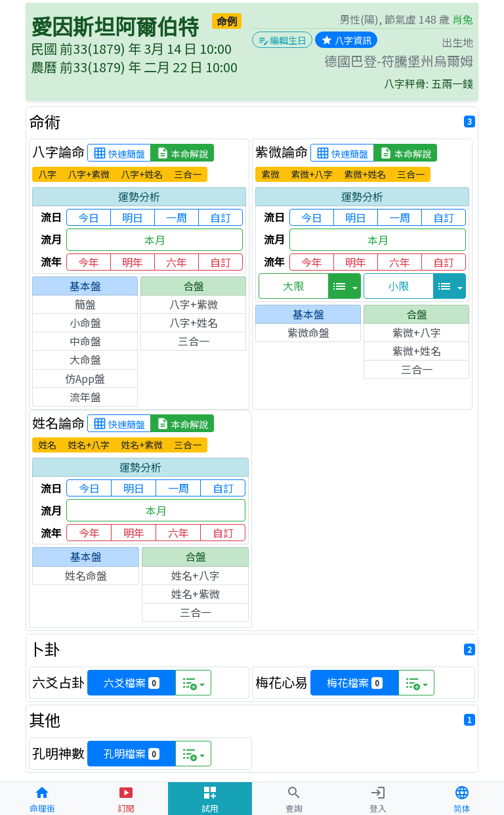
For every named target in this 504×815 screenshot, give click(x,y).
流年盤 (85, 397)
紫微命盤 (308, 332)
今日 (89, 217)
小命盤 (85, 322)
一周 (177, 217)
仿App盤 (85, 378)
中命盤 (85, 341)
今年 (89, 262)
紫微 (270, 174)
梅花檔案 (355, 682)
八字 (47, 174)
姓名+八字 (89, 445)
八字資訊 (346, 40)
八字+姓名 (142, 174)
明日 (133, 217)
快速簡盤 (119, 153)
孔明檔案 (132, 753)
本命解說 (182, 153)
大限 (293, 286)
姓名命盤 (86, 575)
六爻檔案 (132, 682)
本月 (155, 240)
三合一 (188, 174)
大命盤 (85, 359)
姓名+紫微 (142, 445)
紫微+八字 (312, 174)
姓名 (47, 445)
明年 (133, 262)
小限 (398, 286)
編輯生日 (282, 40)
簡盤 (85, 304)
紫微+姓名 (365, 174)
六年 (177, 262)
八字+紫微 (89, 174)
